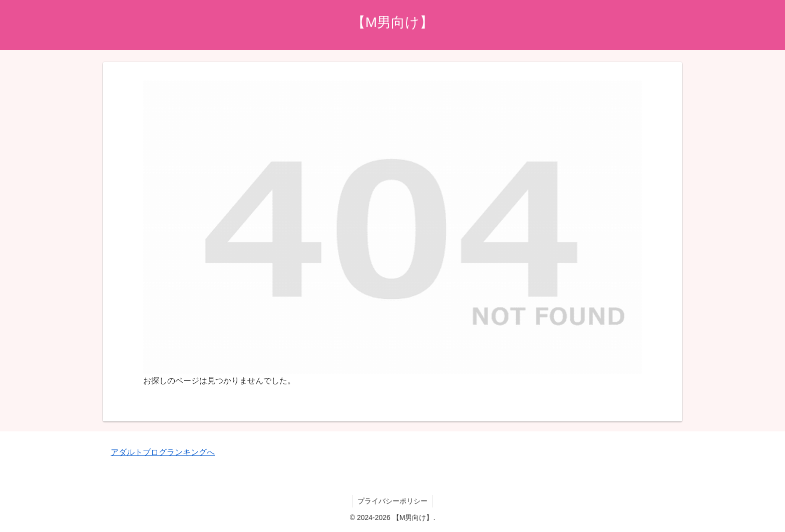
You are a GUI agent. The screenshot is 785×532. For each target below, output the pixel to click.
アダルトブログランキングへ (163, 452)
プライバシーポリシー (392, 501)
